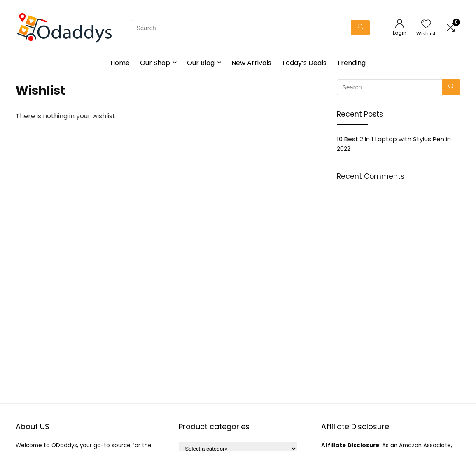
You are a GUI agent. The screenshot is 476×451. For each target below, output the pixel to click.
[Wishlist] (426, 25)
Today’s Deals (304, 63)
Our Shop (155, 63)
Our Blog (201, 63)
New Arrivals (251, 63)
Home (120, 63)
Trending (351, 63)
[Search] (360, 28)
